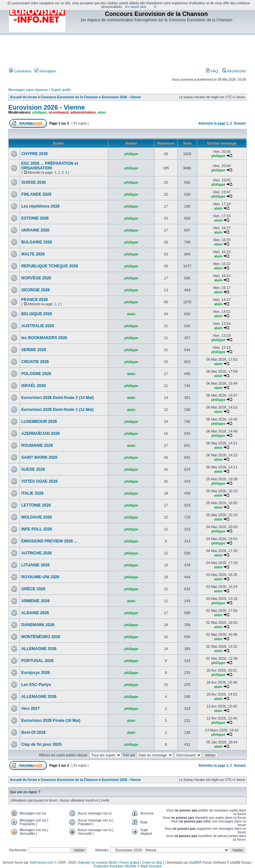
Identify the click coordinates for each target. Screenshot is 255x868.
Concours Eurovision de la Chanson (69, 97)
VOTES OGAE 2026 (39, 481)
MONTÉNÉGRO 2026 (41, 637)
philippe (40, 112)
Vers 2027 (30, 709)
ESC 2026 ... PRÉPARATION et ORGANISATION (50, 166)
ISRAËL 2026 (34, 386)
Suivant (240, 123)
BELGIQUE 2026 (37, 314)
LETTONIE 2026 (36, 505)
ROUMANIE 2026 (37, 445)
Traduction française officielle (115, 866)
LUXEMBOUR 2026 (39, 422)
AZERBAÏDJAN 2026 (41, 434)
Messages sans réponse (28, 90)
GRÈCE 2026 (33, 589)
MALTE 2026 (33, 254)
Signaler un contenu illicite (98, 863)
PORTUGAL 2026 (37, 661)
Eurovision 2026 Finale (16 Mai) (51, 721)
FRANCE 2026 (35, 300)
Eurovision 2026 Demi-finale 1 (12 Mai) (57, 410)
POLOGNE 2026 (36, 374)
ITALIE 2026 (32, 493)
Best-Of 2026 (33, 732)
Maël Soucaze (151, 866)
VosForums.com (42, 863)
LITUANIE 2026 (35, 565)
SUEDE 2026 (33, 469)
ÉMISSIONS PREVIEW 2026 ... (49, 541)
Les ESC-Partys (36, 685)
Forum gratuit (129, 863)
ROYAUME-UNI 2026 (40, 577)
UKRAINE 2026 (35, 230)
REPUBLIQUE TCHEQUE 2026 (50, 266)
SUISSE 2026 (34, 182)
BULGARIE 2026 (37, 242)
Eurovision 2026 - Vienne (121, 97)
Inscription (45, 71)
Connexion (20, 71)
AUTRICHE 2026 (37, 553)
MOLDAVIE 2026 (37, 517)
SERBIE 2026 (34, 350)
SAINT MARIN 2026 (39, 457)
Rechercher (234, 71)
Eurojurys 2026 (36, 673)
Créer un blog (152, 863)
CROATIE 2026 (35, 362)
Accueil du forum (24, 97)
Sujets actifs (61, 90)
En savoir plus (136, 7)
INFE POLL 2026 (37, 529)
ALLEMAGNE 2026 (39, 649)
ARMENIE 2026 (35, 601)
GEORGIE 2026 (36, 290)
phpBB (194, 863)
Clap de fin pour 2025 (41, 744)
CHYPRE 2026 (35, 154)
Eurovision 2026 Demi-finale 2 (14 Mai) (57, 398)
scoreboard (58, 112)
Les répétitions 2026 (40, 206)
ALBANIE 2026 (35, 613)
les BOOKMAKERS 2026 (44, 338)
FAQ (212, 71)
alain (102, 112)
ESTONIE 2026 (35, 218)
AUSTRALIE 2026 (38, 326)
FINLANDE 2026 (36, 194)
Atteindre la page (212, 123)
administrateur (83, 112)
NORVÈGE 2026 (36, 278)
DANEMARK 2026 (38, 625)
